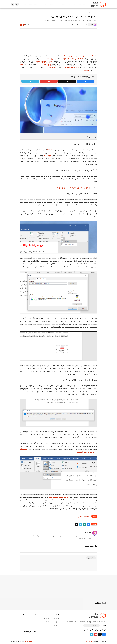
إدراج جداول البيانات (45, 65)
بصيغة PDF (87, 70)
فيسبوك (63, 4)
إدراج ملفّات (50, 59)
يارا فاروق (91, 25)
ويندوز (75, 4)
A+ (24, 25)
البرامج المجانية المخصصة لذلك (59, 497)
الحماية (57, 4)
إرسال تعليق (91, 558)
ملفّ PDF (50, 150)
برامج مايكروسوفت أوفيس (44, 62)
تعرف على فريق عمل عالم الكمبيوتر (49, 618)
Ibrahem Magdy (29, 641)
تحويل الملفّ (47, 156)
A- (21, 25)
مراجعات (30, 4)
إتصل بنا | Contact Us (53, 622)
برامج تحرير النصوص (66, 56)
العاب (46, 4)
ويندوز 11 (69, 4)
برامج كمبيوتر (82, 4)
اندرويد (41, 4)
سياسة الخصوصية (53, 625)
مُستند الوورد (52, 68)
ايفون (36, 4)
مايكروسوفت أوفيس (82, 13)
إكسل (22, 65)
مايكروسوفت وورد (88, 56)
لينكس (51, 4)
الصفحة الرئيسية (93, 13)
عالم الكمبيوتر (89, 641)
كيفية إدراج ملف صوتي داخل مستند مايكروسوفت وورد (74, 188)
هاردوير (24, 4)
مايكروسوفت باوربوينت (72, 68)
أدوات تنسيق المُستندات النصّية (73, 59)
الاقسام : (103, 626)
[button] (88, 524)
